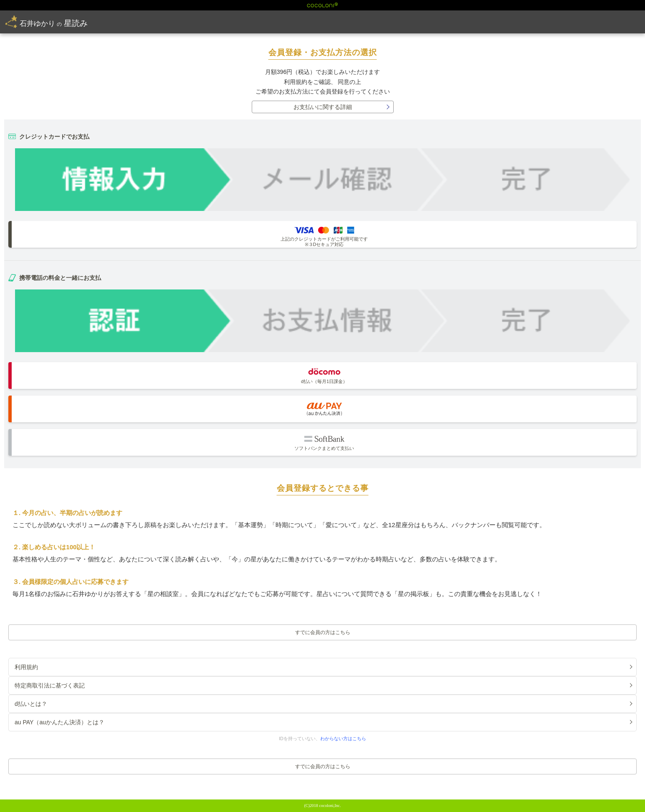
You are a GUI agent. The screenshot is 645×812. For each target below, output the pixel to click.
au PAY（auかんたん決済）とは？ (59, 722)
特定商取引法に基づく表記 (50, 685)
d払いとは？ (31, 704)
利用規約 (296, 82)
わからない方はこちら (343, 738)
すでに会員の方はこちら (323, 632)
